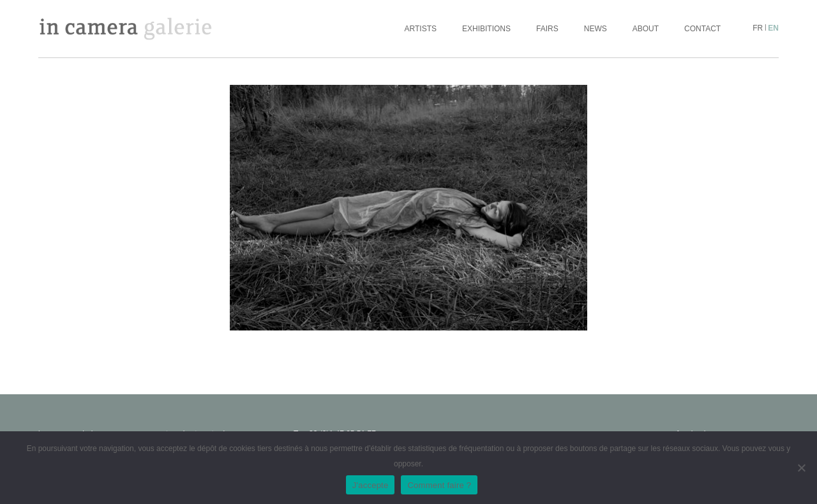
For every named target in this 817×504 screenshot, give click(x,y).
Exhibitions (486, 29)
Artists (421, 29)
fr (758, 28)
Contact (702, 29)
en (773, 28)
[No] (801, 468)
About (646, 29)
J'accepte (371, 485)
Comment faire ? (439, 485)
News (596, 29)
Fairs (547, 29)
